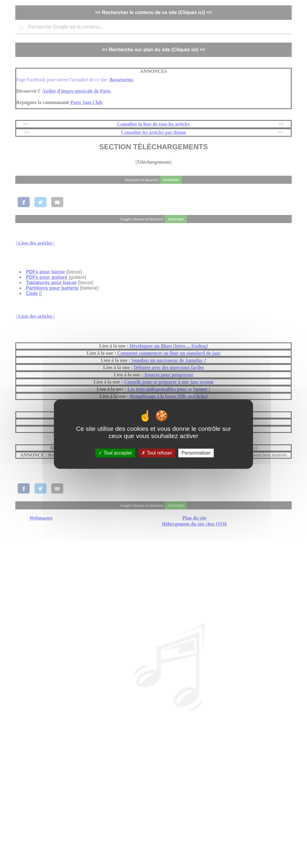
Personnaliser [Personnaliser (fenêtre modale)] (196, 453)
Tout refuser (157, 453)
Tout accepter (115, 453)
